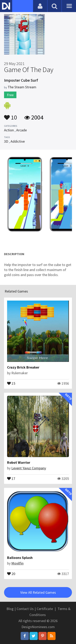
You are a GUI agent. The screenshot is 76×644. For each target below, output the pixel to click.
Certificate (45, 609)
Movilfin (17, 563)
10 (11, 115)
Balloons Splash (20, 558)
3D (6, 141)
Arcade (21, 130)
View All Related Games (38, 592)
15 (11, 383)
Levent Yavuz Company (29, 468)
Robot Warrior (19, 462)
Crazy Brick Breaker (23, 367)
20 (11, 573)
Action (9, 130)
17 (11, 478)
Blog (10, 609)
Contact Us (25, 609)
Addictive (18, 141)
